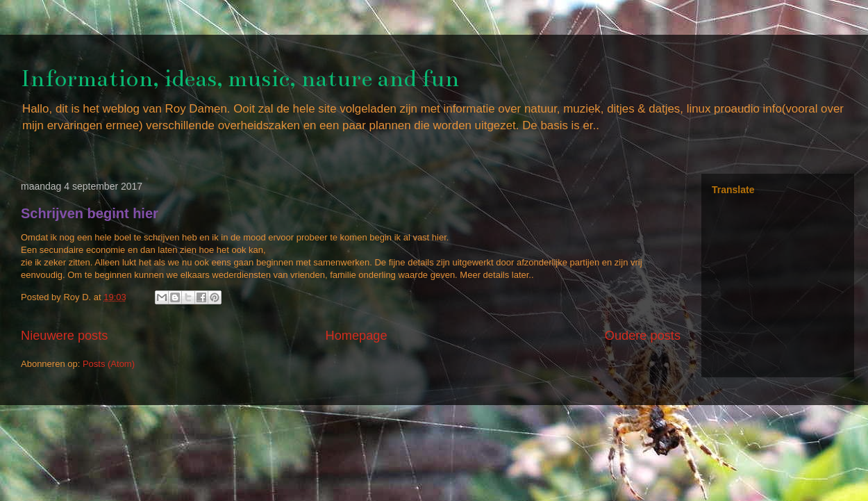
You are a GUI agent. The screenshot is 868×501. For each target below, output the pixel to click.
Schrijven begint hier (90, 213)
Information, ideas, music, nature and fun (240, 79)
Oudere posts (643, 336)
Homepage (357, 336)
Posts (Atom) (109, 364)
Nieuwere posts (64, 336)
